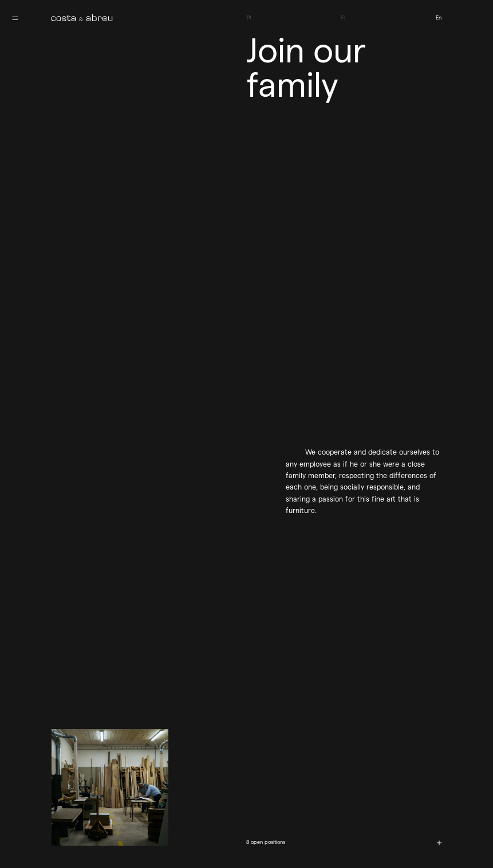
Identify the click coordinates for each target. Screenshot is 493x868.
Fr (343, 17)
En (439, 17)
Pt (249, 17)
